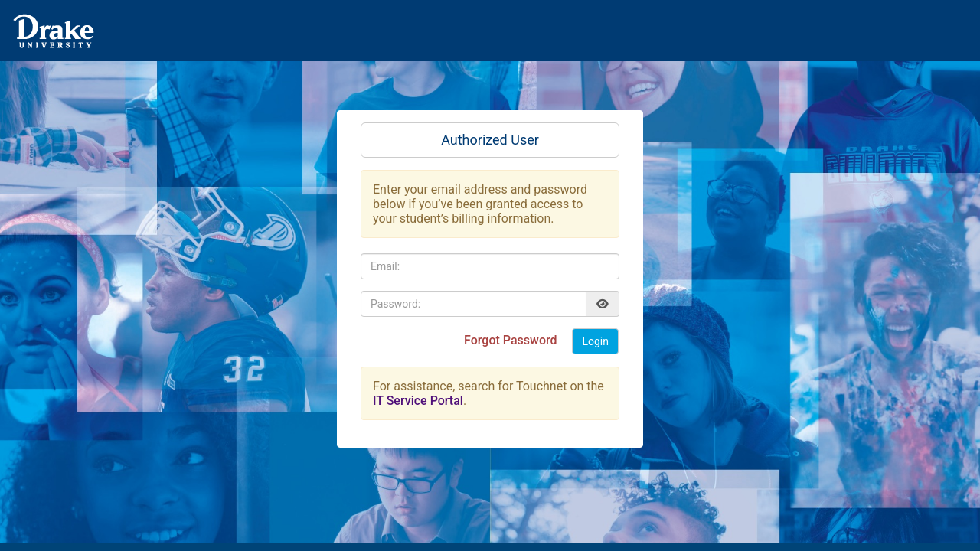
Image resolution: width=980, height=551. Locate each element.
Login (595, 341)
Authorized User (490, 140)
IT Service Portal (418, 401)
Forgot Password (512, 340)
